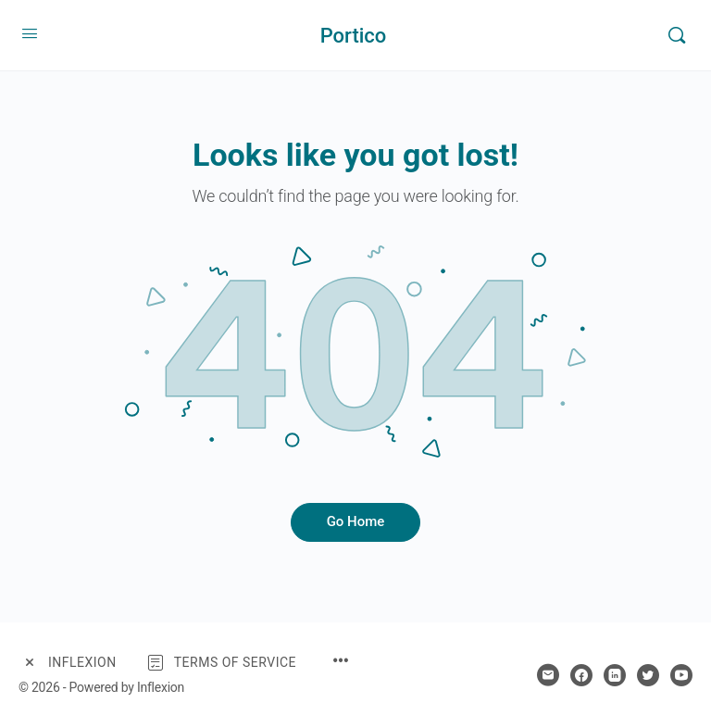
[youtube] (681, 675)
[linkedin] (615, 675)
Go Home (356, 521)
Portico (354, 36)
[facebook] (581, 675)
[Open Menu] (30, 33)
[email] (548, 675)
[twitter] (648, 675)
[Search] (677, 35)
